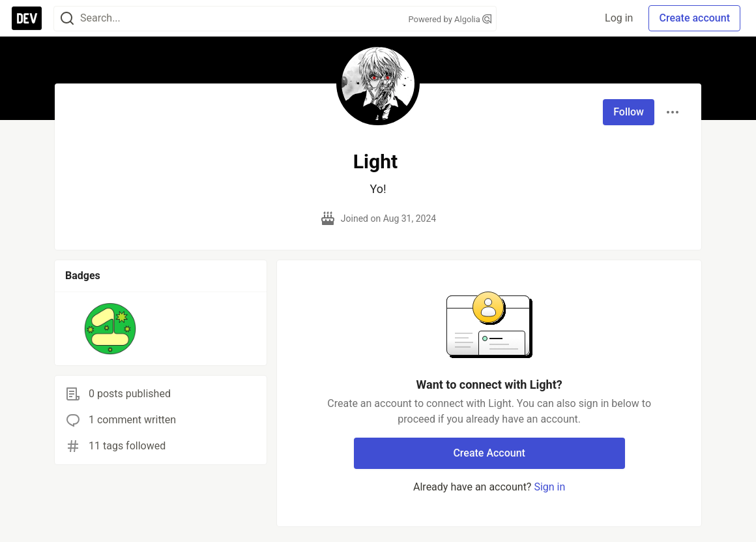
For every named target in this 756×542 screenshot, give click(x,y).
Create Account (489, 453)
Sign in (549, 487)
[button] (110, 329)
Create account (694, 18)
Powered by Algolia (450, 19)
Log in (619, 18)
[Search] (67, 19)
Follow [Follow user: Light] (629, 112)
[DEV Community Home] (27, 18)
